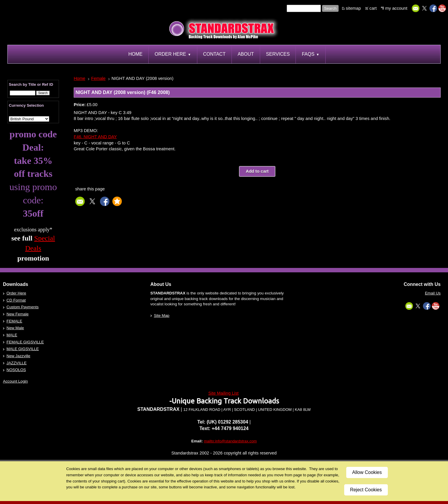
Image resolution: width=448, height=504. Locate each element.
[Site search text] (304, 8)
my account (396, 8)
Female (98, 78)
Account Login (15, 381)
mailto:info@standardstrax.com (230, 441)
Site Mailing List (223, 393)
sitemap (353, 8)
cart (373, 8)
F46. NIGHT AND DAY (95, 137)
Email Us (433, 293)
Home (79, 78)
